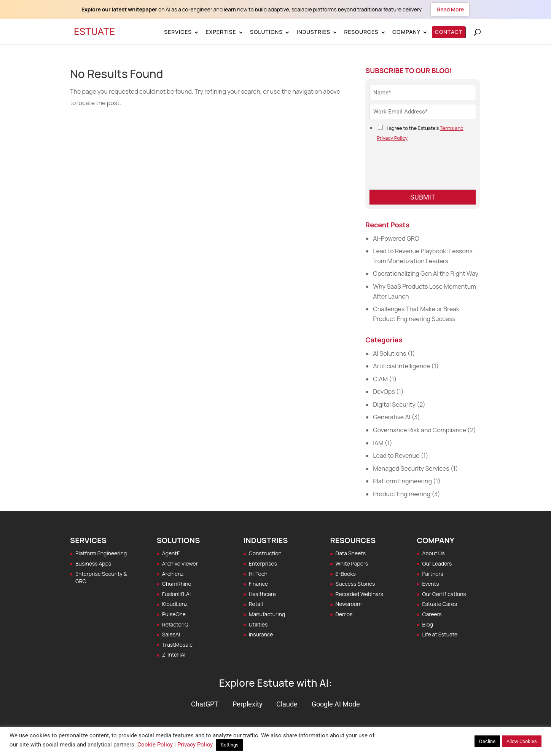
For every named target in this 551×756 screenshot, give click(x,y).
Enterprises (263, 563)
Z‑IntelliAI (174, 655)
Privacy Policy (195, 745)
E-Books (346, 574)
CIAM (380, 379)
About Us (433, 553)
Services (178, 32)
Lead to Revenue (396, 456)
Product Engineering (402, 494)
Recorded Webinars (360, 594)
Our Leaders (437, 563)
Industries (313, 32)
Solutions (266, 32)
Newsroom (349, 604)
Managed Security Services (411, 468)
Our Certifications (444, 594)
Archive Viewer (180, 563)
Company (406, 32)
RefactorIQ (175, 624)
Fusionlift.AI (176, 594)
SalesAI (171, 634)
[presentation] (427, 177)
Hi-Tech (258, 574)
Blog (427, 624)
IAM (378, 443)
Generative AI (392, 417)
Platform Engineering (402, 481)
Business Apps (93, 563)
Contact (449, 32)
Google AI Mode (336, 704)
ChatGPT (205, 704)
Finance (258, 584)
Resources (361, 32)
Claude (287, 704)
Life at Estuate (440, 634)
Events (430, 584)
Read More (450, 9)
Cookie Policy (155, 745)
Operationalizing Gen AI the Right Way (426, 273)
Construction (265, 553)
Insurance (261, 634)
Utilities (258, 624)
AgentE (171, 553)
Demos (344, 614)
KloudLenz (175, 604)
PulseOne (174, 614)
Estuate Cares (440, 604)
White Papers (352, 563)
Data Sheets (351, 553)
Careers (432, 614)
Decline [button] (487, 741)
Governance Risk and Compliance (419, 430)
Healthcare (262, 594)
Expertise (221, 32)
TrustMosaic (177, 645)
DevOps (384, 392)
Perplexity (248, 704)
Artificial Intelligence (401, 366)
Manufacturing (267, 614)
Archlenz (173, 574)
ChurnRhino (177, 584)
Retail (256, 604)
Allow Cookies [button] (522, 741)
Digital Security (394, 404)
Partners (432, 574)
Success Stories (355, 584)
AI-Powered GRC (396, 238)
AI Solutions (389, 353)
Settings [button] (230, 745)
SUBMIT (423, 197)
